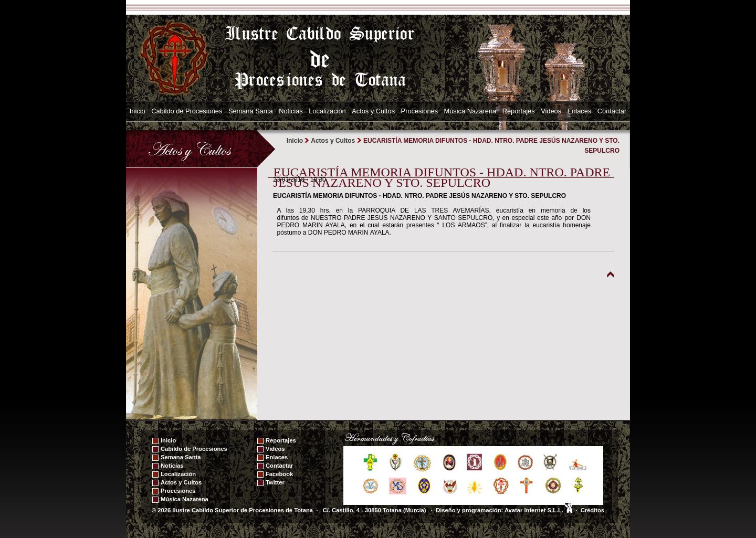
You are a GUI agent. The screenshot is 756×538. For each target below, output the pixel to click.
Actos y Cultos (373, 111)
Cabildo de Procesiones (187, 111)
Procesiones (419, 111)
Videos (551, 111)
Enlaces (580, 111)
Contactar (612, 111)
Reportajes (519, 111)
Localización (327, 111)
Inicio (138, 111)
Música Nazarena (470, 111)
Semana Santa (251, 111)
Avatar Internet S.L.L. (538, 510)
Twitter (275, 482)
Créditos (592, 510)
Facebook (279, 474)
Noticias (291, 111)
